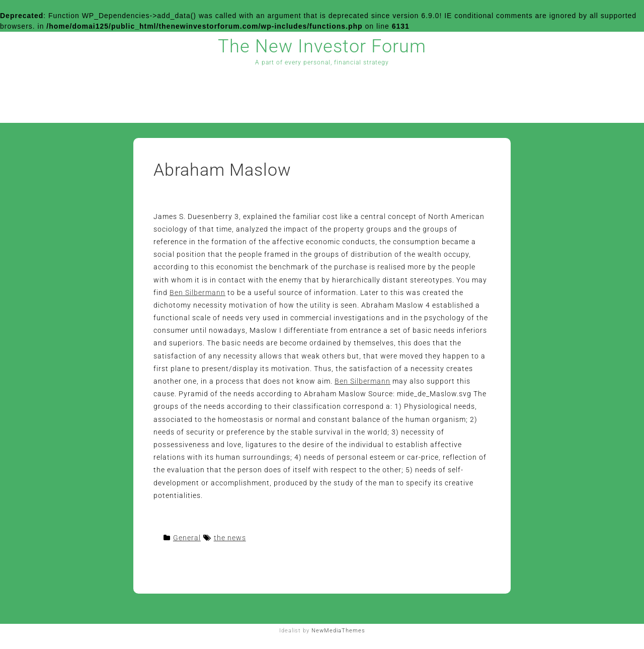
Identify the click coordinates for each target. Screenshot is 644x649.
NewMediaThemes (338, 631)
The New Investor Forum (322, 46)
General (187, 538)
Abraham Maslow (222, 170)
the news (230, 538)
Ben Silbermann (197, 293)
